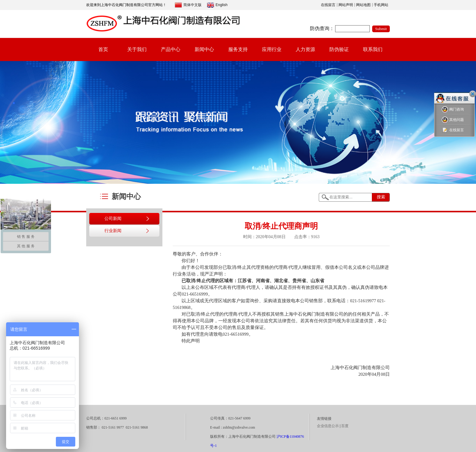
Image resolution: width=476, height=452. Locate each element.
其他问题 (453, 120)
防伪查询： (322, 28)
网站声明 (346, 5)
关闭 (473, 94)
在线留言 (328, 5)
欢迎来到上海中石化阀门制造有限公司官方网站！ (126, 5)
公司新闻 (113, 219)
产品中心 (171, 49)
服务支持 (238, 49)
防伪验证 (339, 49)
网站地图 (363, 5)
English (217, 5)
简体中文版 (188, 5)
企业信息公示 (328, 426)
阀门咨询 (453, 110)
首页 (103, 49)
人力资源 (305, 49)
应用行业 (272, 49)
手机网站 (381, 5)
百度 (345, 426)
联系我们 (373, 49)
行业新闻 (113, 231)
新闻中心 (204, 49)
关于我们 (137, 49)
